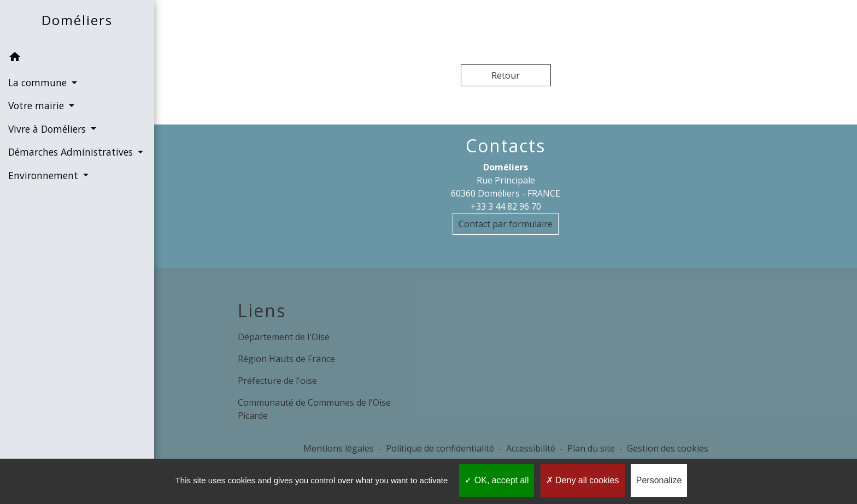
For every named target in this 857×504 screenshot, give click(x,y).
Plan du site (591, 448)
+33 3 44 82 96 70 (506, 206)
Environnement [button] (45, 175)
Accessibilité (531, 448)
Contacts (506, 146)
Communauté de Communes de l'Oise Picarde (314, 409)
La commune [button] (39, 82)
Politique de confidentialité (440, 448)
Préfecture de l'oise (277, 381)
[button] (77, 58)
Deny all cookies (583, 480)
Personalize (659, 480)
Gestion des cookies (668, 448)
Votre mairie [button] (37, 105)
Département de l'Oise (284, 337)
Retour (506, 75)
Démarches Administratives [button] (72, 152)
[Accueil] (77, 23)
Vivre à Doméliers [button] (48, 129)
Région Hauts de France (286, 359)
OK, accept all (497, 480)
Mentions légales (339, 448)
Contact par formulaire (506, 224)
